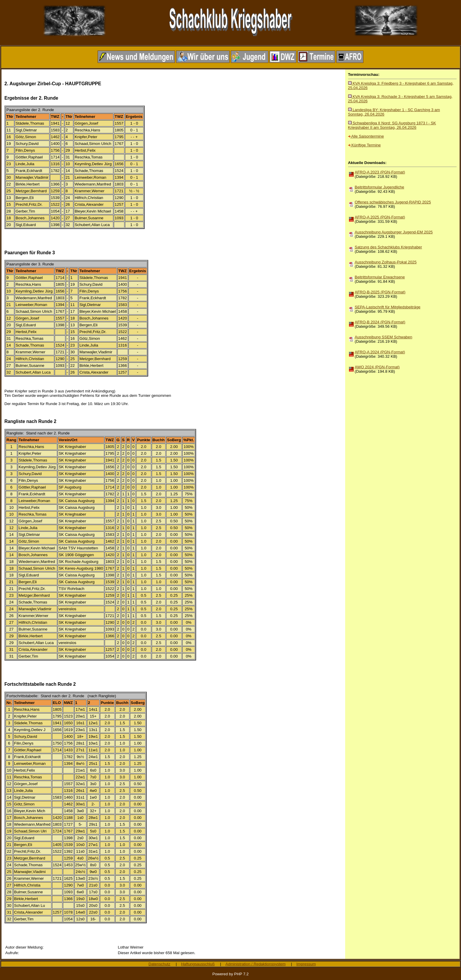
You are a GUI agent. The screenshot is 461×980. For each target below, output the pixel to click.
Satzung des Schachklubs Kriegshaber (389, 247)
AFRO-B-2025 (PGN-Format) (380, 292)
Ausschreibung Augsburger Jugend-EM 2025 (394, 232)
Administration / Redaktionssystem (255, 964)
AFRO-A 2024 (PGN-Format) (380, 352)
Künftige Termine (364, 145)
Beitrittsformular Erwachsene (380, 277)
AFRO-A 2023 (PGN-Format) (380, 172)
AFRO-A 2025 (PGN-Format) (380, 217)
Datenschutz (159, 964)
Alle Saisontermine (366, 136)
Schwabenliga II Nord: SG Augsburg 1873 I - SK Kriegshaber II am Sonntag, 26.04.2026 (392, 125)
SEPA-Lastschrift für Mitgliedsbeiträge (388, 307)
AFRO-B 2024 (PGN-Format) (380, 322)
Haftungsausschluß (198, 964)
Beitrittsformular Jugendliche (380, 187)
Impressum (306, 964)
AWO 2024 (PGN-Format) (377, 367)
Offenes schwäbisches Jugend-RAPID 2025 (393, 202)
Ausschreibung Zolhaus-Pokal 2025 (386, 262)
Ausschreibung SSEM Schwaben (384, 337)
